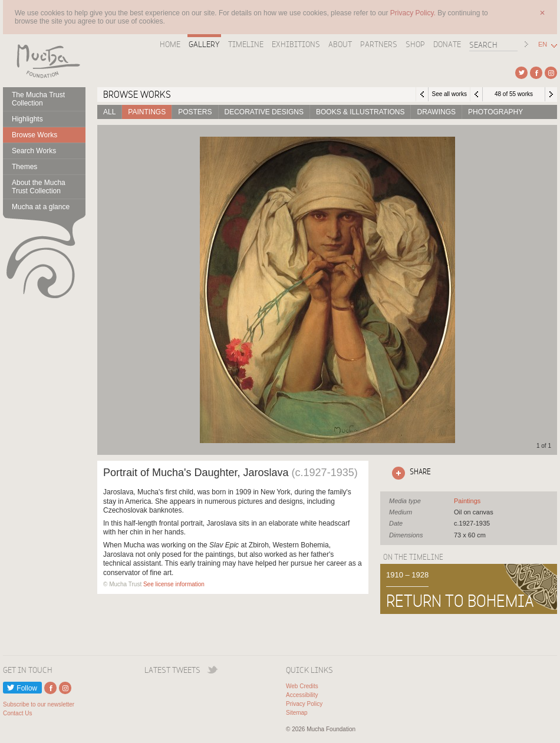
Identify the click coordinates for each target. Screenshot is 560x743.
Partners (379, 44)
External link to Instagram (551, 73)
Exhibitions (296, 44)
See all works (449, 94)
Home (170, 44)
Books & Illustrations (360, 112)
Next (551, 94)
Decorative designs (264, 112)
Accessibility (302, 695)
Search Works (34, 151)
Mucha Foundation (44, 61)
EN (543, 44)
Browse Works (34, 135)
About (340, 44)
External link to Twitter (521, 73)
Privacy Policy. (414, 13)
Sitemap (297, 713)
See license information (174, 584)
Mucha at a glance (41, 207)
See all (467, 501)
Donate (447, 44)
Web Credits (302, 686)
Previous (476, 94)
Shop (415, 44)
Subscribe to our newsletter (39, 704)
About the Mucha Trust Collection (39, 187)
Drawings (436, 112)
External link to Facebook (536, 73)
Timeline (246, 44)
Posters (195, 112)
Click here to (409, 473)
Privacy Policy (304, 704)
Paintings (147, 112)
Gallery (204, 44)
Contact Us (17, 713)
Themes (24, 167)
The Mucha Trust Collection (38, 99)
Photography (495, 112)
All (109, 112)
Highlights (27, 119)
